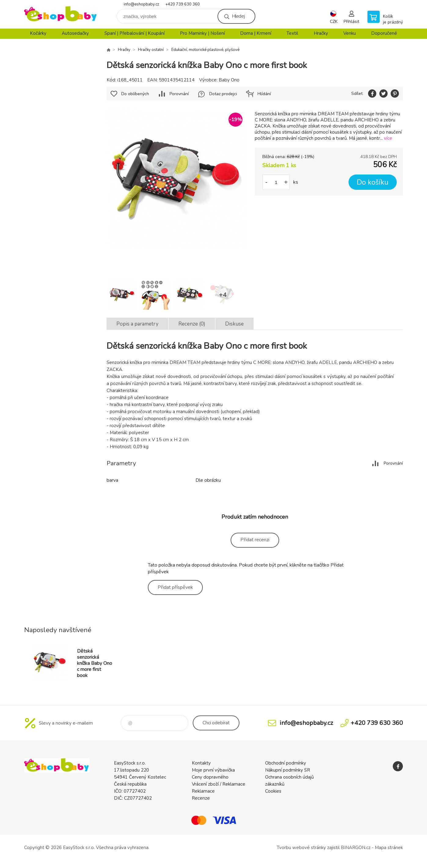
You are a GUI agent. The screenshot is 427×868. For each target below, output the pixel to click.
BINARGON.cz (356, 848)
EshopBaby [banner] (61, 14)
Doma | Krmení (256, 33)
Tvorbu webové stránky (301, 848)
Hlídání (264, 94)
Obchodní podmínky (286, 763)
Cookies (273, 791)
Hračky (321, 33)
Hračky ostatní (151, 50)
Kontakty (201, 763)
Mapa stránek (389, 848)
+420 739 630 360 (182, 4)
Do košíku (373, 182)
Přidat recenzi (255, 540)
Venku (350, 33)
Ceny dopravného (210, 777)
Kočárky (38, 33)
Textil (292, 33)
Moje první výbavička (213, 770)
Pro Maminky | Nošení (202, 33)
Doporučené (384, 33)
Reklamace (203, 791)
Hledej (238, 16)
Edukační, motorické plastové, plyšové (205, 50)
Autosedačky (75, 33)
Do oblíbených (135, 94)
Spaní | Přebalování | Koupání (135, 33)
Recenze (201, 798)
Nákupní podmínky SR (288, 770)
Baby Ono (229, 80)
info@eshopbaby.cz (141, 4)
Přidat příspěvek (175, 587)
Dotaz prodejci (223, 94)
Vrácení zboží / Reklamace (219, 784)
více (388, 138)
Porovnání (179, 94)
